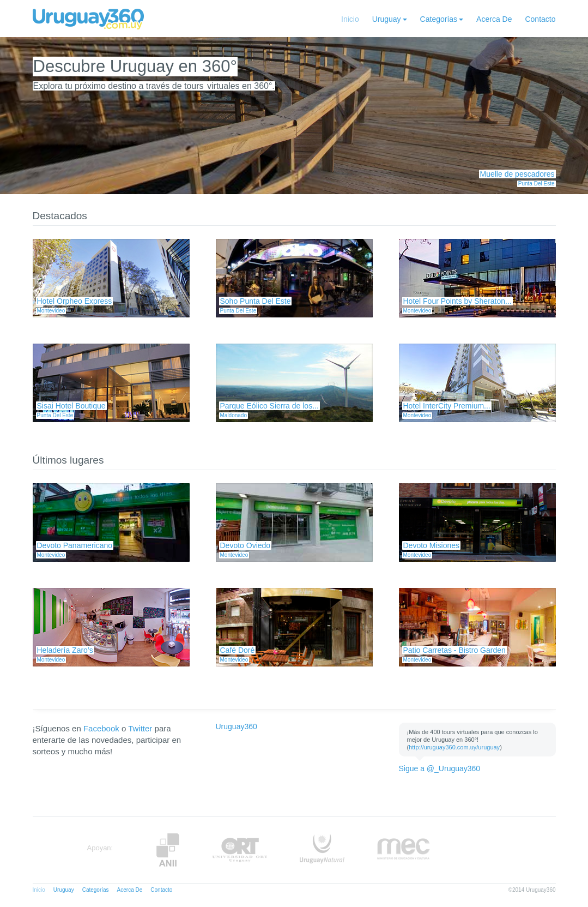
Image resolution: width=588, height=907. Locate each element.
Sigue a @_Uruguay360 (440, 768)
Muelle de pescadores (517, 174)
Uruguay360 (237, 726)
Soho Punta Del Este (256, 301)
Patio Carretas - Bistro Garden (454, 650)
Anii (168, 850)
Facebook (101, 728)
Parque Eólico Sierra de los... (269, 406)
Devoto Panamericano (75, 545)
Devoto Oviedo (245, 545)
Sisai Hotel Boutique (71, 406)
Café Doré (238, 650)
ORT (240, 850)
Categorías (439, 19)
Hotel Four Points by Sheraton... (457, 301)
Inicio (350, 19)
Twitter (140, 728)
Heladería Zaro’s (65, 650)
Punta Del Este (537, 184)
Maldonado (234, 415)
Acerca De (494, 19)
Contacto (540, 19)
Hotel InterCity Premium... (447, 406)
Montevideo (51, 311)
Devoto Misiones (432, 545)
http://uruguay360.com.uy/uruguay (454, 747)
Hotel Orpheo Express (75, 301)
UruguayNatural (322, 850)
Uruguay (387, 19)
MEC (404, 850)
